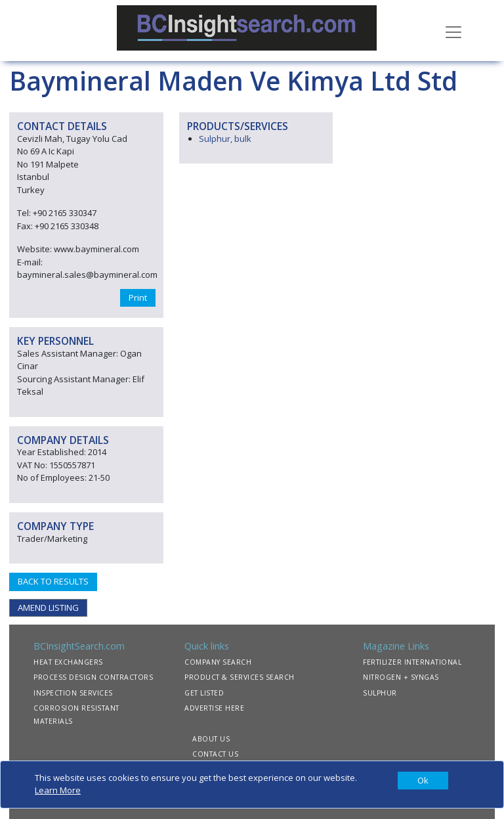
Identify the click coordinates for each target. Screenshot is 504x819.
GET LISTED (204, 693)
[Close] (423, 781)
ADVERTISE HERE (214, 708)
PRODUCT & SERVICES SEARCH (240, 677)
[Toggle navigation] (453, 31)
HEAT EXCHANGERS (68, 662)
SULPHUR (380, 693)
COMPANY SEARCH (218, 662)
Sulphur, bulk (225, 139)
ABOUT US (211, 739)
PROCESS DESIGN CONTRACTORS (93, 677)
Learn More (58, 790)
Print (138, 298)
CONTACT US (215, 754)
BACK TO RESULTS (53, 581)
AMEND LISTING (48, 608)
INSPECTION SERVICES (73, 693)
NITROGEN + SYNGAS (401, 677)
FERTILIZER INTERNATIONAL (412, 662)
